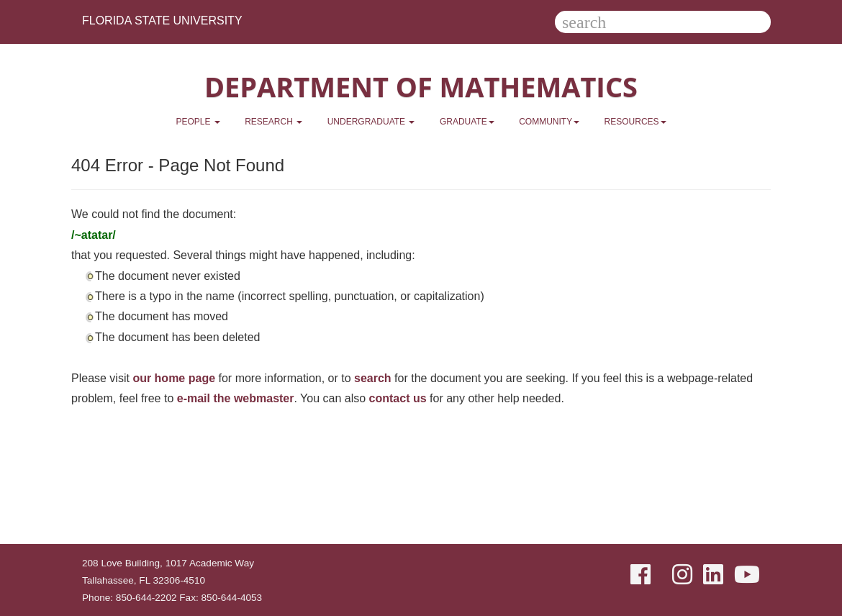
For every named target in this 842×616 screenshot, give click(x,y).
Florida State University (162, 21)
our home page (174, 378)
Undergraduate (371, 122)
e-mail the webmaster (236, 398)
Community (549, 122)
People (198, 122)
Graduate (467, 122)
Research (273, 122)
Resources (635, 122)
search (373, 378)
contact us (398, 398)
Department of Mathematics (421, 86)
